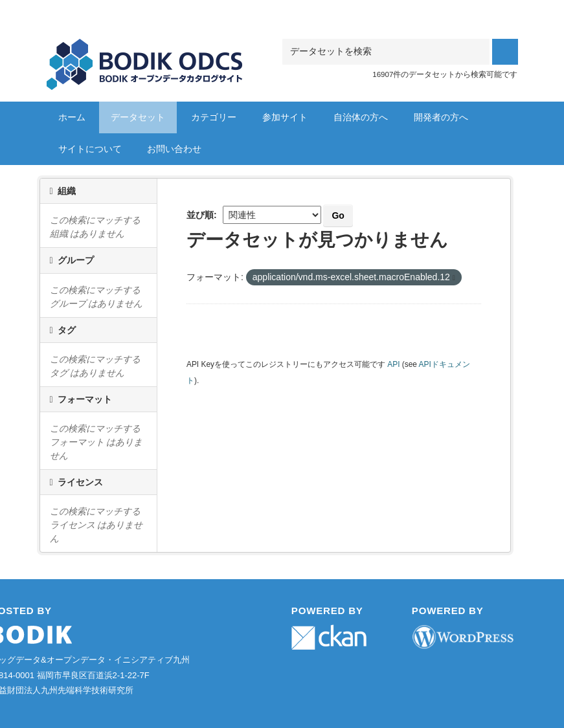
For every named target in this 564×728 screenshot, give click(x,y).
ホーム (72, 117)
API (393, 364)
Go (338, 215)
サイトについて (90, 149)
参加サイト (285, 117)
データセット (138, 117)
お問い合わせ (174, 149)
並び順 (200, 215)
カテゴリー (214, 117)
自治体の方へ (361, 117)
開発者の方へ (441, 117)
